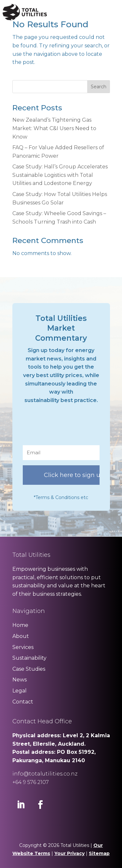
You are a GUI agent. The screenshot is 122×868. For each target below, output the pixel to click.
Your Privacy (69, 853)
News (20, 680)
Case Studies (29, 669)
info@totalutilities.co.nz (45, 774)
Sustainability (29, 658)
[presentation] (72, 427)
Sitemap (99, 853)
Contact (23, 702)
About (21, 636)
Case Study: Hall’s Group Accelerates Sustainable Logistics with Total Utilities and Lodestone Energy (60, 175)
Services (23, 647)
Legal (20, 691)
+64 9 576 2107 (31, 782)
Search (99, 87)
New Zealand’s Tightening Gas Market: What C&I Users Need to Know (54, 128)
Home (20, 625)
